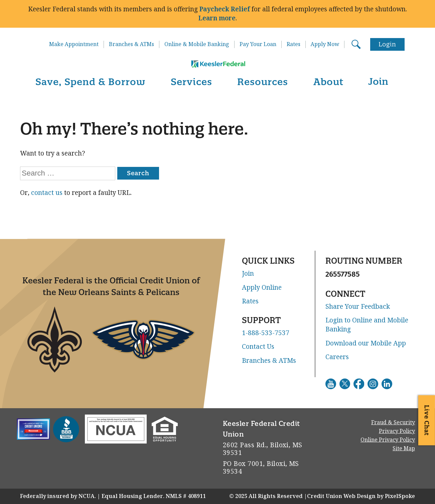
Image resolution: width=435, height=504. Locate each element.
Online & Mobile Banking (197, 44)
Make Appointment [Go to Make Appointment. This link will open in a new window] (74, 44)
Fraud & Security (393, 422)
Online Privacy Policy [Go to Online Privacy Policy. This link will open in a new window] (388, 440)
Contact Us (258, 347)
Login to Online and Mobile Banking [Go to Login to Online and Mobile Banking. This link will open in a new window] (367, 325)
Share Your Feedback (358, 307)
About (328, 82)
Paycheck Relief (225, 9)
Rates (294, 44)
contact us (47, 193)
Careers (337, 357)
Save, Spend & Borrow (90, 82)
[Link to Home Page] (217, 55)
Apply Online (262, 288)
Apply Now (325, 44)
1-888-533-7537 (266, 333)
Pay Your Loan (258, 44)
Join (378, 81)
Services (191, 82)
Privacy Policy (397, 431)
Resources (263, 82)
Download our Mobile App (366, 343)
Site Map (404, 448)
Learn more (217, 18)
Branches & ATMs (131, 44)
